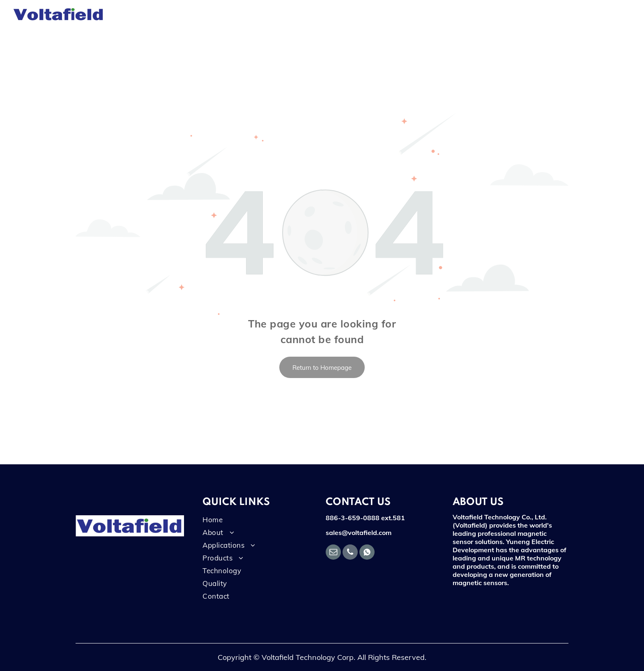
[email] (333, 553)
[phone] (350, 553)
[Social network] (367, 553)
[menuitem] (138, 14)
